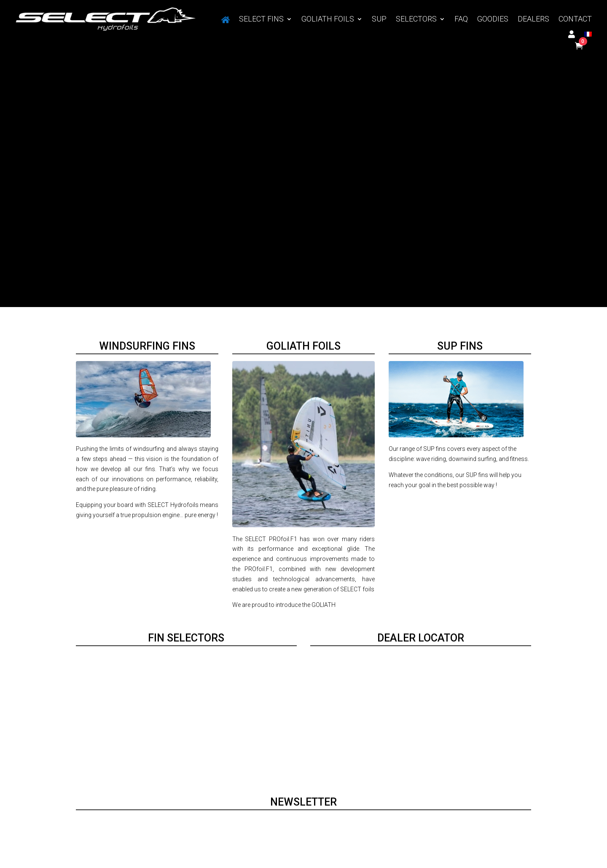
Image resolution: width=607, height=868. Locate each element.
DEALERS (533, 20)
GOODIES (493, 20)
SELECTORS (416, 20)
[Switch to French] (588, 36)
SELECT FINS (261, 20)
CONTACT (575, 20)
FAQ (461, 20)
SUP (379, 20)
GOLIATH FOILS (328, 20)
